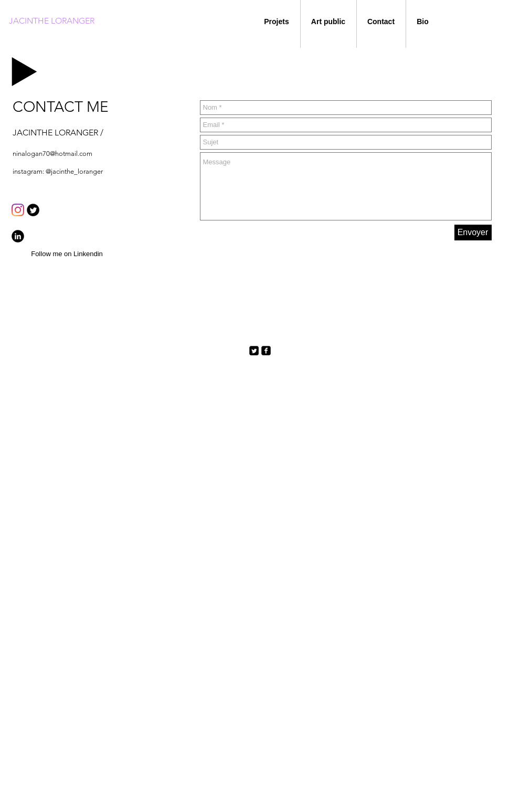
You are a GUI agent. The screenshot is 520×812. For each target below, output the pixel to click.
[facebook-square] (266, 351)
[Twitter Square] (254, 351)
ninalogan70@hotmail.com (52, 154)
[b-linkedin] (18, 236)
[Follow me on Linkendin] (67, 254)
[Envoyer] (473, 233)
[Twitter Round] (33, 210)
